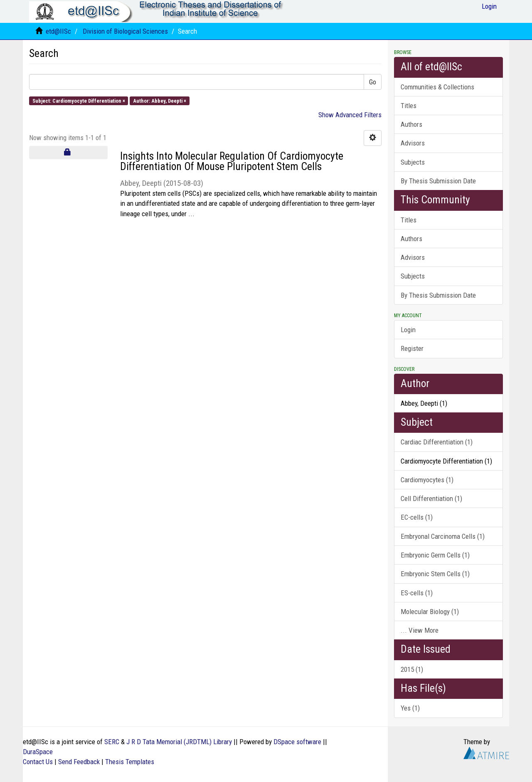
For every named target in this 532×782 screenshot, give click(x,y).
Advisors (413, 143)
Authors (411, 124)
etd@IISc (58, 31)
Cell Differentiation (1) (431, 498)
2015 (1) (412, 669)
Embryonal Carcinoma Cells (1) (443, 536)
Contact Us (38, 762)
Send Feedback (79, 762)
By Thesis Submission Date (438, 181)
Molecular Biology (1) (430, 612)
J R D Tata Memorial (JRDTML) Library (179, 742)
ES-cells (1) (417, 593)
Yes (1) (410, 708)
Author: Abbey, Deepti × (160, 100)
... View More (420, 630)
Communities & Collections (437, 87)
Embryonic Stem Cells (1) (435, 574)
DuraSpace (38, 752)
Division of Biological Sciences (125, 31)
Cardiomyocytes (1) (427, 480)
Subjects (413, 162)
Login (408, 330)
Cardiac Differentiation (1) (437, 442)
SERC (112, 742)
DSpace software (297, 742)
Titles (409, 106)
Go (373, 82)
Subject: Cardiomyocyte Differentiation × (79, 100)
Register (412, 348)
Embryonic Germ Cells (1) (435, 555)
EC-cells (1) (417, 517)
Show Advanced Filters (350, 115)
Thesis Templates (130, 762)
